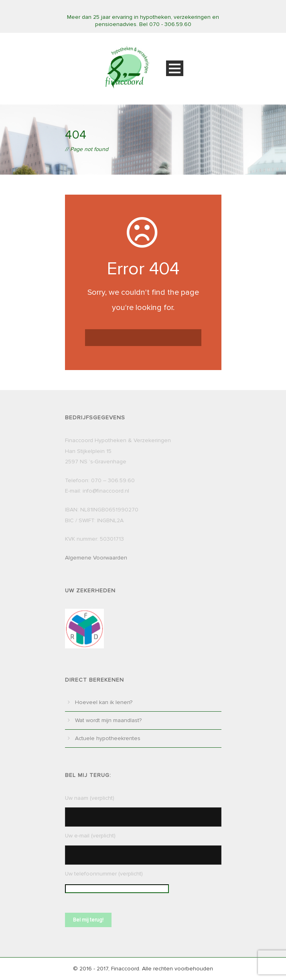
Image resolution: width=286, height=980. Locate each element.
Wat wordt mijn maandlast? (108, 720)
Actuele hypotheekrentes (108, 738)
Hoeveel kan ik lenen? (104, 702)
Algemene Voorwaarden (96, 558)
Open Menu (175, 68)
